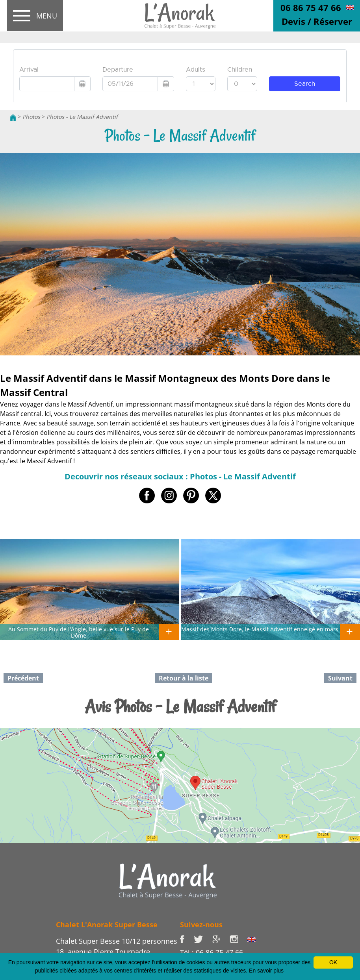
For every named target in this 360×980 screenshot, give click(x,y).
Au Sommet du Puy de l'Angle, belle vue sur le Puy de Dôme (79, 632)
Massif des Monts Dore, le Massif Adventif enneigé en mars (260, 629)
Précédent (23, 678)
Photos (31, 117)
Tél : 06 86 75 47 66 (212, 952)
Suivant (340, 678)
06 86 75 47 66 (311, 7)
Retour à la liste (184, 678)
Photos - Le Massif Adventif (82, 117)
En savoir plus (266, 971)
